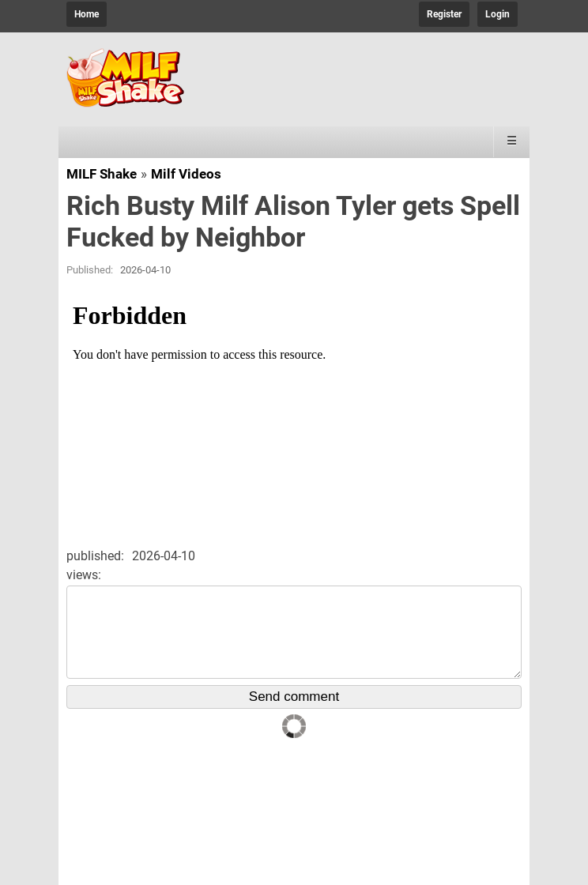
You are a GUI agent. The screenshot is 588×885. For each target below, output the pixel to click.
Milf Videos (186, 174)
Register (444, 14)
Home (87, 14)
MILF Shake (102, 174)
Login (498, 14)
